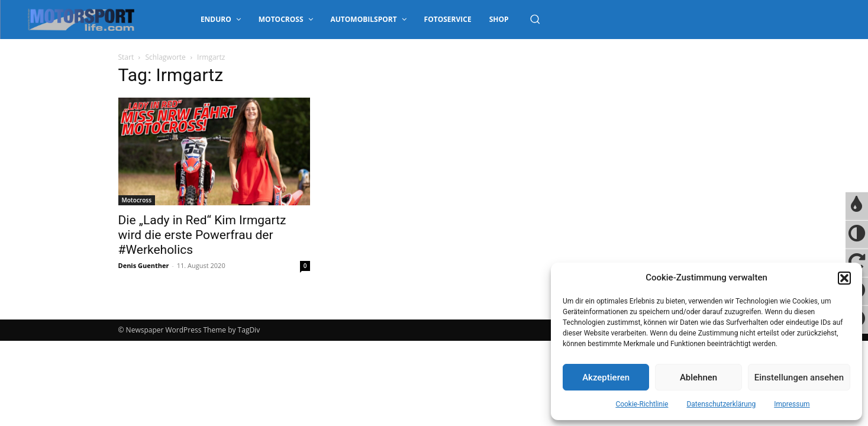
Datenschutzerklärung (721, 404)
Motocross (137, 200)
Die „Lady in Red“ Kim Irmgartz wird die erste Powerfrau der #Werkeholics (202, 235)
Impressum (792, 404)
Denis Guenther (144, 265)
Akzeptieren (606, 377)
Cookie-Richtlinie (642, 404)
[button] (844, 278)
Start (126, 57)
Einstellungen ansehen (799, 377)
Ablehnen (698, 377)
